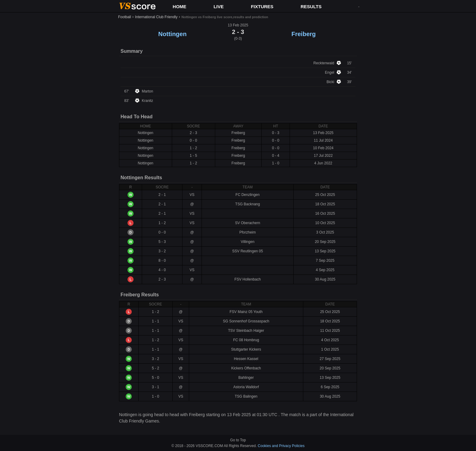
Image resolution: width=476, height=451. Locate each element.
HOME (180, 7)
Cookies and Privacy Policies (281, 446)
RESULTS (311, 7)
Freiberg (304, 34)
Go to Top (238, 440)
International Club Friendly (156, 17)
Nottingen (172, 34)
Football (125, 17)
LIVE (218, 7)
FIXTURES (262, 7)
